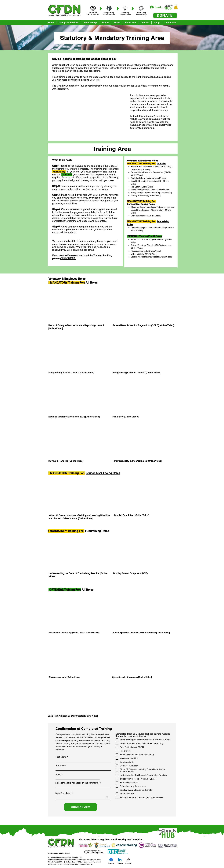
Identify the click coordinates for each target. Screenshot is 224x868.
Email (58, 775)
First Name (61, 757)
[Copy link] (128, 861)
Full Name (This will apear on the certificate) (77, 783)
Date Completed (65, 793)
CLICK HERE (68, 258)
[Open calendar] (107, 797)
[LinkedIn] (120, 861)
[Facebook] (111, 861)
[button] (176, 7)
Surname (60, 765)
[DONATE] (165, 15)
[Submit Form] (81, 807)
